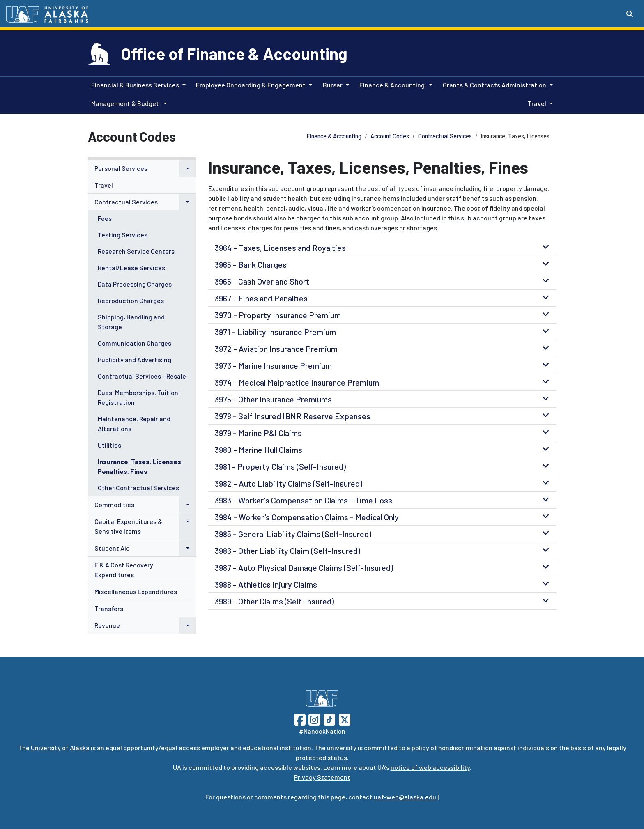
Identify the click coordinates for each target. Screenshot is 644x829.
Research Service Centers (136, 251)
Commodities (114, 504)
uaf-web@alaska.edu (405, 797)
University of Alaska (60, 747)
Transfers (109, 608)
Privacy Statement (322, 777)
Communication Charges (135, 343)
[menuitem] (142, 169)
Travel (104, 185)
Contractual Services (445, 136)
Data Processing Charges (135, 284)
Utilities (109, 445)
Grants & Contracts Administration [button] (494, 85)
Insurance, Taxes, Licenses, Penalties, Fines (140, 466)
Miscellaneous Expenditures (136, 591)
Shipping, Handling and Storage (131, 322)
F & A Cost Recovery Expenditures (124, 570)
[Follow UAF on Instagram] (313, 719)
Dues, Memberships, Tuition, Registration (139, 397)
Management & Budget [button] (126, 103)
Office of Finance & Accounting (234, 53)
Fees (105, 218)
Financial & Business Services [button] (135, 85)
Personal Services (121, 168)
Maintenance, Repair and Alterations (134, 424)
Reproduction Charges (131, 300)
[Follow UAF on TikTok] (329, 719)
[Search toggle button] (630, 14)
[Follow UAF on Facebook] (300, 719)
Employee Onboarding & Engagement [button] (251, 85)
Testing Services (123, 235)
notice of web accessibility (430, 767)
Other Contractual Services (138, 488)
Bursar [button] (333, 85)
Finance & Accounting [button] (393, 85)
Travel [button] (537, 103)
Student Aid (112, 548)
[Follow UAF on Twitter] (345, 719)
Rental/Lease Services (131, 268)
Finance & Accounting (334, 136)
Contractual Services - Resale (142, 376)
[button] (188, 168)
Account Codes (390, 136)
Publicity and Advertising (135, 359)
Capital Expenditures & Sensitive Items (128, 526)
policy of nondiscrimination (452, 747)
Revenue (107, 625)
